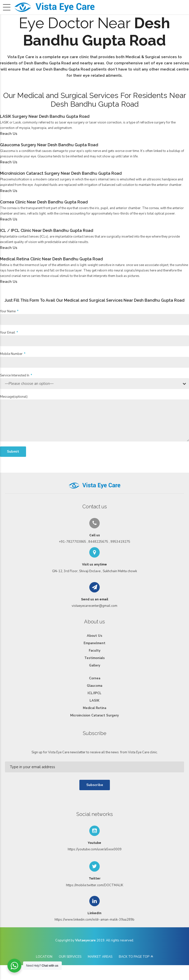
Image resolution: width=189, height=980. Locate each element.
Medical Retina (94, 708)
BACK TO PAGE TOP (134, 957)
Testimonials (94, 658)
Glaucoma (94, 686)
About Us (94, 636)
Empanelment (94, 643)
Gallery (95, 665)
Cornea (95, 678)
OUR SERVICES (70, 957)
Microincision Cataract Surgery (94, 715)
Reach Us (9, 134)
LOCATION (44, 957)
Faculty (95, 651)
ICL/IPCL (94, 693)
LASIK (94, 701)
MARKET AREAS (100, 957)
